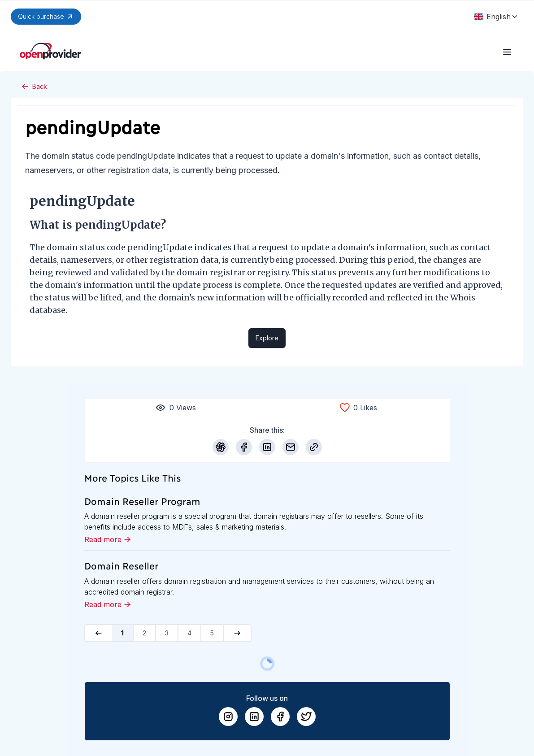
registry (273, 272)
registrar (228, 272)
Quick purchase (46, 17)
